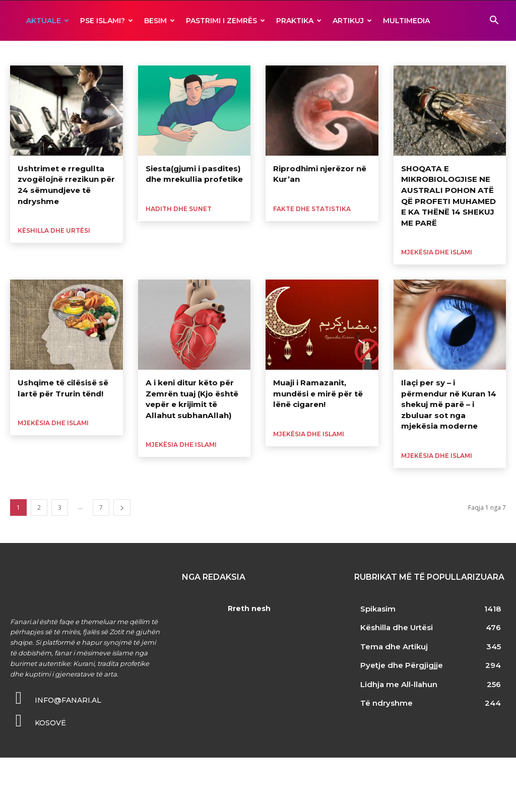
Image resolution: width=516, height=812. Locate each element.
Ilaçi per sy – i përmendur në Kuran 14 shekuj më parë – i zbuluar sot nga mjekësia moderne (449, 391)
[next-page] (122, 486)
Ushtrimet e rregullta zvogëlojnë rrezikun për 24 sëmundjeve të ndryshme (64, 183)
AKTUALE (48, 21)
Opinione (160, 53)
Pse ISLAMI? (107, 21)
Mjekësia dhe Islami (437, 246)
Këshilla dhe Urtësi (54, 226)
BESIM (159, 21)
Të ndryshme (201, 53)
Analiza (24, 53)
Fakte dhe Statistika (70, 53)
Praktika (299, 21)
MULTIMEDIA (406, 21)
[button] (494, 21)
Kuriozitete (121, 53)
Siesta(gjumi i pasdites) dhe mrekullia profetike (191, 173)
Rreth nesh (247, 587)
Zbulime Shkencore (256, 53)
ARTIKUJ (352, 21)
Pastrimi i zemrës (225, 21)
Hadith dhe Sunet (179, 207)
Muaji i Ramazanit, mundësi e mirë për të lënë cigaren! (316, 386)
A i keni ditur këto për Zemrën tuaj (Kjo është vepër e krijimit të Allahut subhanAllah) (190, 391)
